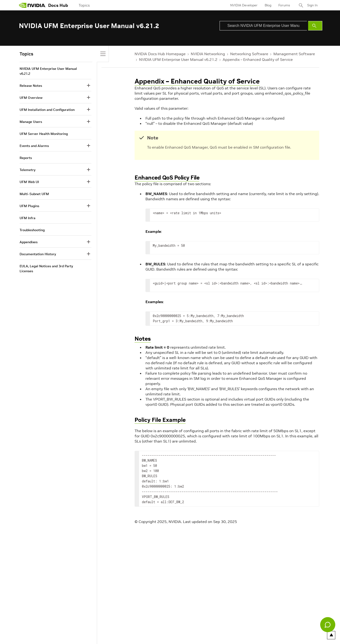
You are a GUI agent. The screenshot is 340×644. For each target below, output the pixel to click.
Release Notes (31, 86)
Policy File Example (160, 420)
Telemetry (28, 170)
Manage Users (31, 122)
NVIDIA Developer (244, 5)
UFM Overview (31, 98)
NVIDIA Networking (208, 54)
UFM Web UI (29, 182)
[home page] (32, 5)
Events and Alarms (34, 146)
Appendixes (29, 242)
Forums (284, 5)
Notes (143, 339)
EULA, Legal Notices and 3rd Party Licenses (46, 269)
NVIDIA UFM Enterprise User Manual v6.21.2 (178, 59)
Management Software (294, 54)
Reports (26, 158)
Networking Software (249, 54)
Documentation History (38, 254)
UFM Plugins (29, 206)
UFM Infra (28, 218)
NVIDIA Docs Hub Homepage (160, 54)
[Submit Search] (315, 26)
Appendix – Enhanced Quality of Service (258, 59)
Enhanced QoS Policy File (167, 178)
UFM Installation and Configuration (47, 110)
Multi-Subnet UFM (34, 194)
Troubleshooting (32, 230)
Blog (268, 5)
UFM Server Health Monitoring (44, 134)
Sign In (312, 5)
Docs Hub (58, 5)
